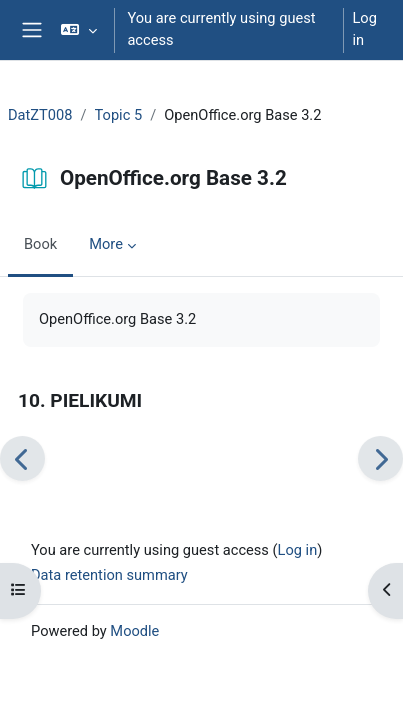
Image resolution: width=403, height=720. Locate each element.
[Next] (380, 458)
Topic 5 (119, 115)
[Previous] (22, 458)
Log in (364, 29)
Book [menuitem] (40, 244)
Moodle (134, 631)
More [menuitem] (106, 244)
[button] (78, 30)
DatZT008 (40, 115)
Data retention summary (109, 575)
